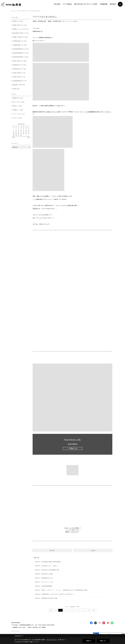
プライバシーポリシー (52, 640)
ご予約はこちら (73, 448)
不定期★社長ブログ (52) (19, 69)
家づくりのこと (68, 21)
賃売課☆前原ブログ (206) (20, 61)
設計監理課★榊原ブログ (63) (20, 53)
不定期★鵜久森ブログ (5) (20, 81)
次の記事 (93, 550)
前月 (13, 137)
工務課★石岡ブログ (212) (20, 41)
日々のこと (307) (17, 118)
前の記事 (52, 550)
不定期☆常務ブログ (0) (19, 73)
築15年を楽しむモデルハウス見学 (86, 4)
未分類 (75, 21)
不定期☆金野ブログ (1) (19, 77)
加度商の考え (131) (18, 98)
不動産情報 (104, 4)
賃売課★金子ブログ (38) (19, 65)
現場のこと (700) (17, 106)
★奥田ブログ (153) (18, 21)
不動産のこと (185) (18, 110)
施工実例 (57, 4)
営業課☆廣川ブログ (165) (20, 25)
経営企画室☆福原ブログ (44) (20, 33)
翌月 (29, 137)
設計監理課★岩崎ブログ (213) (21, 49)
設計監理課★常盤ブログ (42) (20, 57)
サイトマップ (16, 631)
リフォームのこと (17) (19, 114)
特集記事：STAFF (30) (19, 85)
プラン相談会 (67, 4)
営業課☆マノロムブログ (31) (20, 29)
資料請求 (113, 4)
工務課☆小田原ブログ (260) (20, 37)
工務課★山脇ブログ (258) (20, 45)
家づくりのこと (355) (18, 102)
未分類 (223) (16, 89)
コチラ (50, 215)
